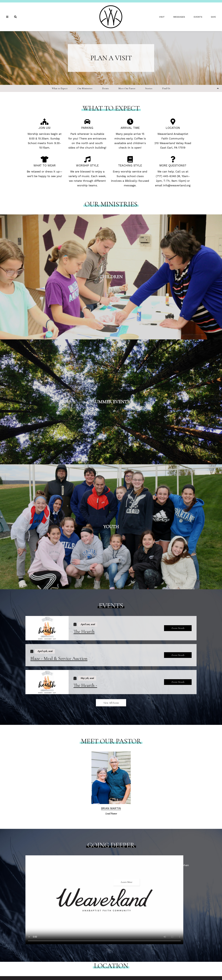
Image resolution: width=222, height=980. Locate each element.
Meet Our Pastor (127, 88)
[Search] (16, 17)
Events (198, 17)
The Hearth (84, 631)
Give (213, 17)
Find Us (166, 88)
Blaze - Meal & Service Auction (59, 658)
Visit (162, 17)
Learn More (126, 882)
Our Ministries (85, 88)
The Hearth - (85, 685)
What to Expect (60, 88)
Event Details (178, 628)
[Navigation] (8, 17)
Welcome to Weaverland (135, 858)
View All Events (111, 703)
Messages (179, 17)
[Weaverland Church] (111, 17)
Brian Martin (111, 808)
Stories (149, 88)
